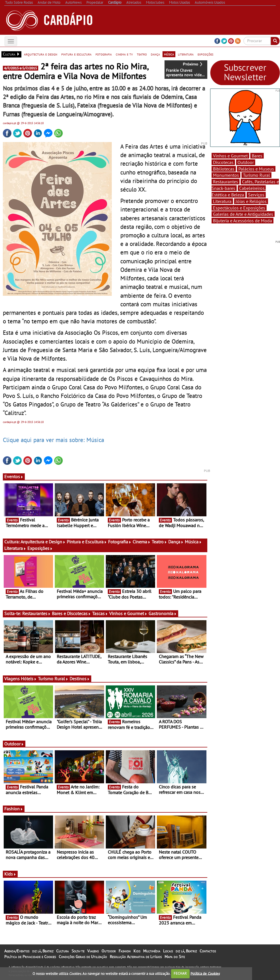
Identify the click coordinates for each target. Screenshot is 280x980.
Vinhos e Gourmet (128, 613)
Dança (176, 542)
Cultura (62, 951)
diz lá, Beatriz (43, 951)
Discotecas (223, 162)
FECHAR (180, 973)
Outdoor (14, 744)
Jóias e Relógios (251, 201)
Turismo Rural (53, 679)
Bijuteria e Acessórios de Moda (243, 221)
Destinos (80, 679)
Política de (205, 973)
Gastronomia (163, 613)
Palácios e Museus (256, 169)
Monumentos (226, 175)
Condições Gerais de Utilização (83, 957)
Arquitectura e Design (43, 542)
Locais (168, 951)
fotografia (104, 54)
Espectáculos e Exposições (239, 208)
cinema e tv (124, 54)
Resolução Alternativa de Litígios (136, 957)
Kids (10, 874)
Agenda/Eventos (17, 951)
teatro (142, 54)
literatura (186, 54)
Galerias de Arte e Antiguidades (243, 214)
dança (155, 54)
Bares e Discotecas (71, 613)
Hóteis (29, 679)
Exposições (40, 548)
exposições (205, 54)
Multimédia (152, 951)
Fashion (14, 809)
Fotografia (120, 542)
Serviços (256, 195)
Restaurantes (36, 613)
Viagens (93, 951)
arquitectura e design (41, 54)
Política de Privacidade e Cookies (30, 957)
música (169, 54)
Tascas (100, 613)
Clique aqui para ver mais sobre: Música (53, 440)
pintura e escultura (76, 54)
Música (193, 542)
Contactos (208, 951)
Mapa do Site (175, 957)
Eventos (14, 476)
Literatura (15, 548)
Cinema (142, 542)
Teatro (159, 542)
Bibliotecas (224, 169)
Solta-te (78, 951)
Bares (257, 156)
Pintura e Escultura (87, 542)
